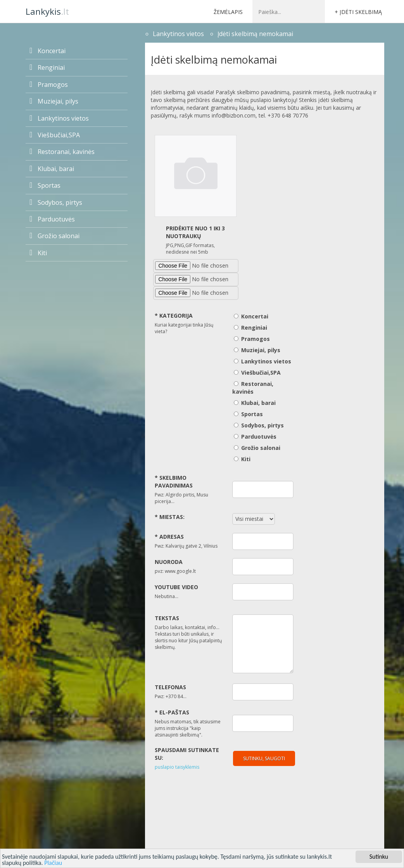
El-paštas (172, 712)
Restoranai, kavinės (62, 152)
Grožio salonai (54, 236)
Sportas (45, 185)
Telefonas (170, 687)
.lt (47, 11)
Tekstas (167, 618)
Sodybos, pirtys (56, 202)
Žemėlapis (228, 12)
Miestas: (170, 517)
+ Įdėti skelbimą (358, 12)
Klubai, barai (52, 169)
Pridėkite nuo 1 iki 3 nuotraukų (195, 232)
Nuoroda (169, 562)
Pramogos (49, 85)
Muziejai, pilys (54, 101)
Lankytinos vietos (59, 118)
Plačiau (53, 863)
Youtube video (176, 587)
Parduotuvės (52, 219)
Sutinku (379, 857)
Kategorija (174, 316)
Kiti (38, 253)
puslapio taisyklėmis (177, 767)
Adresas (169, 537)
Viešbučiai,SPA (55, 135)
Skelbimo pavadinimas (174, 482)
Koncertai (47, 51)
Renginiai (47, 67)
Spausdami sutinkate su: (187, 754)
